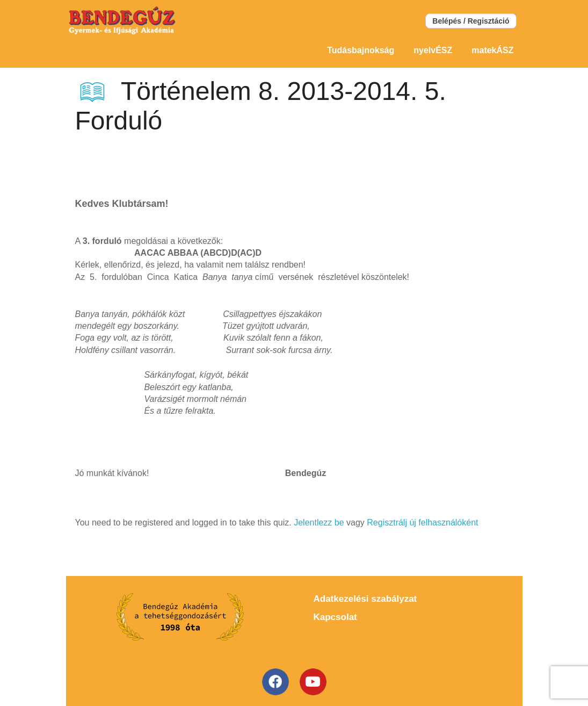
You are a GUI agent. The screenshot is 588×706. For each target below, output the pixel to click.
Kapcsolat (335, 617)
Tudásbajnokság (361, 50)
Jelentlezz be (319, 523)
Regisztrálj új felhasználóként (422, 523)
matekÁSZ (492, 50)
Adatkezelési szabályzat (365, 599)
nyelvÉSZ (433, 50)
